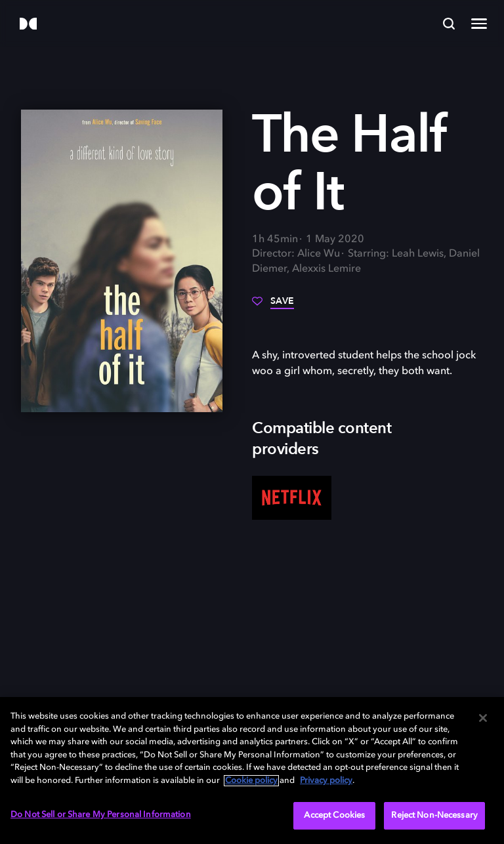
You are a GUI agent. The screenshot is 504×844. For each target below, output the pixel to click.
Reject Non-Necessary (434, 815)
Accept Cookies (334, 815)
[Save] (273, 306)
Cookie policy (251, 781)
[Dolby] (28, 25)
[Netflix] (292, 498)
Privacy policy (326, 781)
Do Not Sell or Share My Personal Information (101, 815)
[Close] (483, 718)
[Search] (449, 24)
